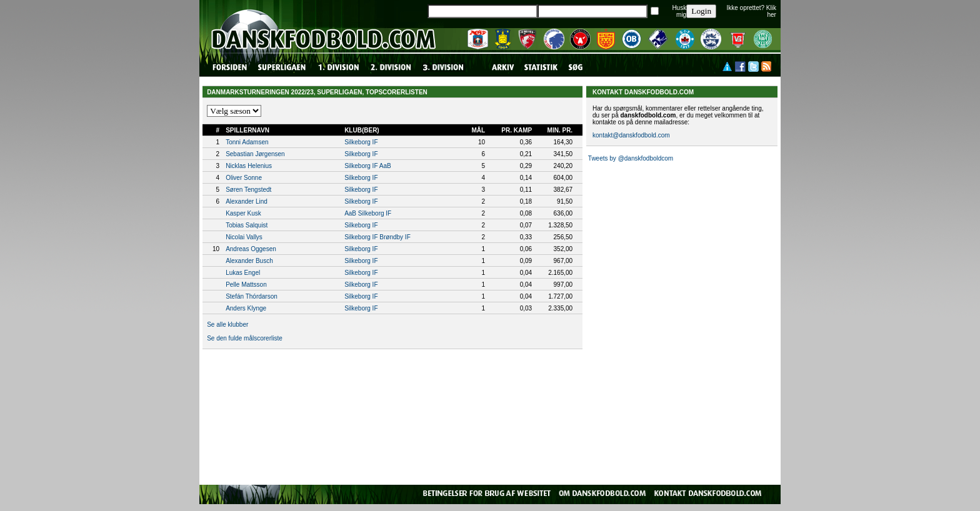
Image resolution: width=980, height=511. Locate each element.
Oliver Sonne (244, 178)
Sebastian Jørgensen (255, 154)
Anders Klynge (246, 308)
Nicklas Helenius (249, 166)
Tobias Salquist (247, 225)
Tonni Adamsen (247, 142)
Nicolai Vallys (244, 237)
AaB (385, 166)
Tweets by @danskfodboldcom (631, 158)
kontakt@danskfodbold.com (631, 135)
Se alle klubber (227, 325)
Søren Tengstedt (248, 190)
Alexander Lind (247, 201)
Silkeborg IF (361, 142)
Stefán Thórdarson (252, 296)
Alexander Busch (249, 261)
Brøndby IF (395, 237)
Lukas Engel (243, 273)
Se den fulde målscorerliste (245, 338)
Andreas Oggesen (251, 249)
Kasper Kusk (243, 213)
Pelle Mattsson (246, 285)
